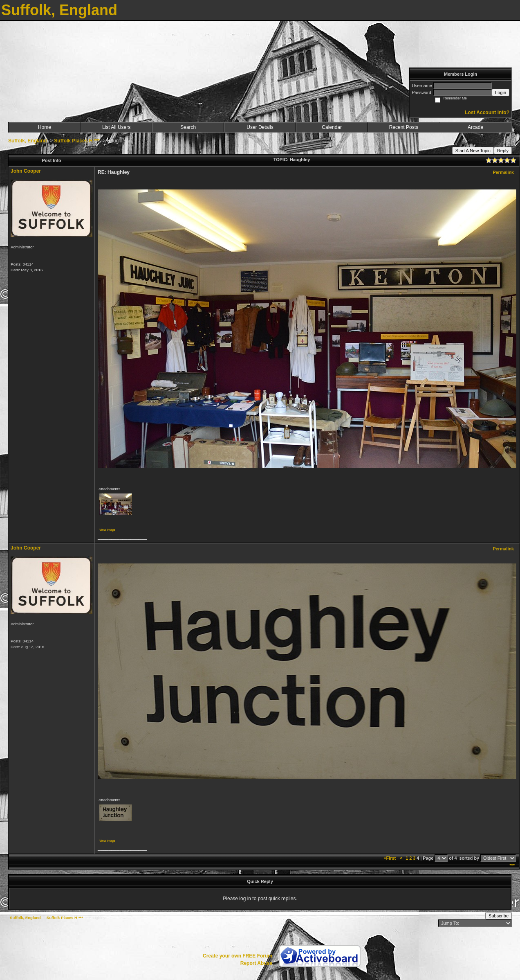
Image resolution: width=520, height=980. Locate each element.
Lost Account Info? (487, 113)
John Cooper (26, 171)
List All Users (116, 127)
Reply (503, 151)
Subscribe (499, 916)
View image (107, 530)
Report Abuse (256, 963)
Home (45, 127)
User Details (260, 127)
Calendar (332, 127)
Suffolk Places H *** (77, 141)
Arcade (475, 127)
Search (188, 127)
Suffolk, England (28, 141)
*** (512, 865)
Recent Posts (404, 127)
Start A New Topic (473, 151)
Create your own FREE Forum (238, 956)
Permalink (503, 172)
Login (501, 92)
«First (390, 858)
